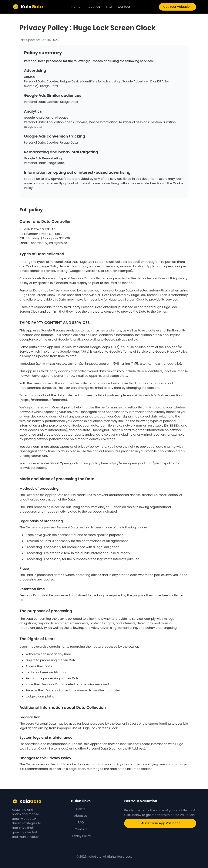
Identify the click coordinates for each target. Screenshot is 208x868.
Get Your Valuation (178, 7)
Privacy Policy (81, 836)
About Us (93, 7)
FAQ (109, 7)
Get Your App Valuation (160, 823)
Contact (124, 7)
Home (76, 7)
